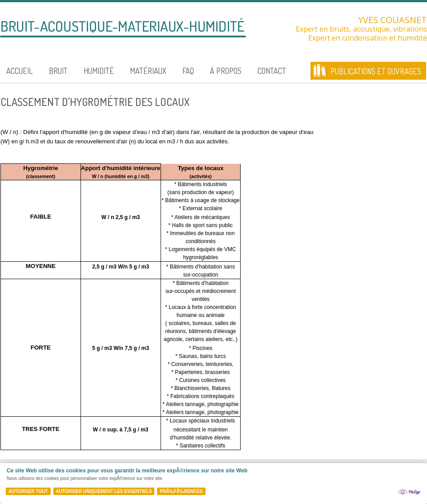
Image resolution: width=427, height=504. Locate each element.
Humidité (99, 71)
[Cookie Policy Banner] (213, 484)
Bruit (58, 71)
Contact (272, 71)
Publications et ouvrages (376, 71)
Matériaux (148, 71)
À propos (226, 71)
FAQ (188, 71)
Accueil (20, 71)
